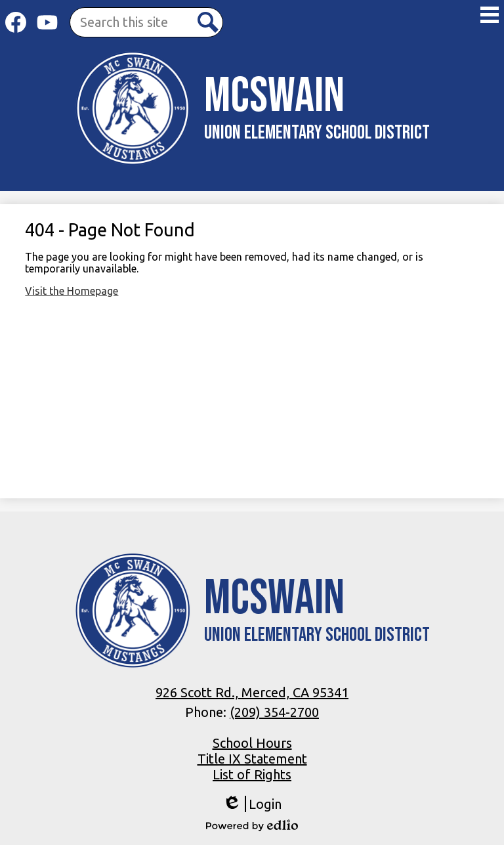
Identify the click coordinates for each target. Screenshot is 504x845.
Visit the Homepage (72, 291)
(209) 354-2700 (274, 712)
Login (252, 804)
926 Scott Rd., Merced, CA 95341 (252, 692)
